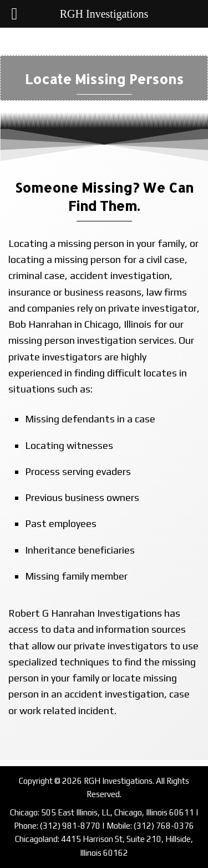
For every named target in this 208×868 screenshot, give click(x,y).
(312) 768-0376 (164, 826)
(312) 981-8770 (70, 826)
